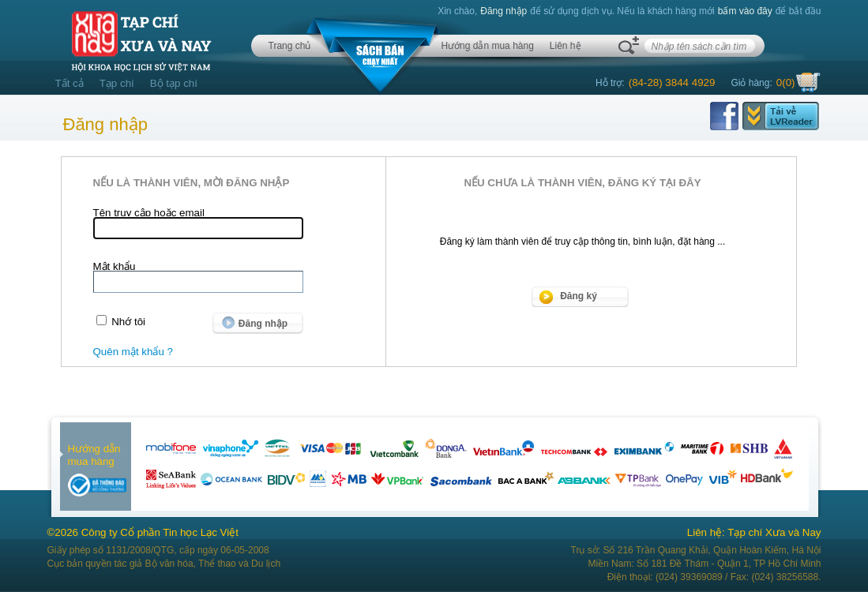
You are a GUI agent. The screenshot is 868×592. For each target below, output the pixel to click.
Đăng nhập (504, 11)
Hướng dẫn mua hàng (487, 46)
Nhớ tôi (128, 322)
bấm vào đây (745, 11)
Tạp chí (117, 83)
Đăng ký (579, 296)
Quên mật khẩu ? (133, 352)
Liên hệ (566, 46)
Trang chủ (290, 46)
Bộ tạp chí (174, 83)
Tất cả (70, 83)
